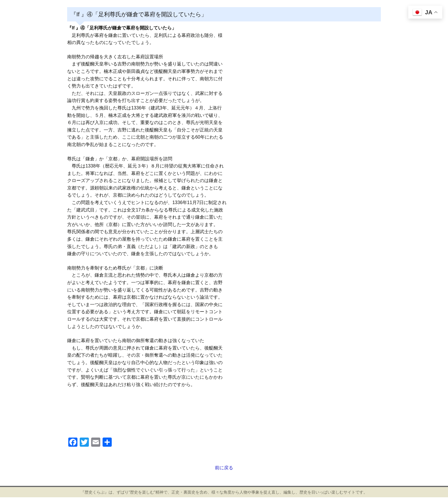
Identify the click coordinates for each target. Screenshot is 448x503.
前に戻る (224, 468)
